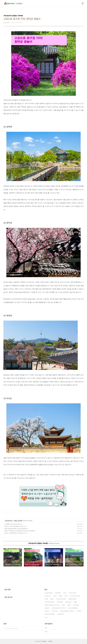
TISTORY (44, 641)
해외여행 (69, 602)
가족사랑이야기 (9, 521)
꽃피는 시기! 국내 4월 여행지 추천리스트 (15, 526)
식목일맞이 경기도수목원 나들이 (13, 524)
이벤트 (79, 611)
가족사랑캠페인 (73, 608)
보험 (61, 596)
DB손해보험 (49, 593)
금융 (64, 605)
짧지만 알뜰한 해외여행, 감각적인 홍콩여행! (16, 529)
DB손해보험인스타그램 (52, 605)
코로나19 (48, 596)
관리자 (50, 641)
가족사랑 (55, 611)
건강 (55, 596)
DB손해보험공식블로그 (68, 611)
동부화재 (60, 602)
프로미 (47, 611)
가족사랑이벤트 (76, 596)
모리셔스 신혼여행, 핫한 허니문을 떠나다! (15, 533)
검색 (41, 629)
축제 (69, 605)
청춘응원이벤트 (50, 614)
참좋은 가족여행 (18, 521)
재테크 (47, 608)
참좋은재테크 (73, 599)
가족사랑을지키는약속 (59, 608)
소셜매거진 (61, 614)
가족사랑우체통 (61, 599)
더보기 (46, 617)
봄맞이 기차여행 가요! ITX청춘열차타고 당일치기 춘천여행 (19, 531)
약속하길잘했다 (50, 602)
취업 (52, 599)
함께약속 (58, 593)
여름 (75, 602)
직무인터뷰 (73, 593)
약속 (67, 596)
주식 (65, 593)
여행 (47, 599)
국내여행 (76, 605)
